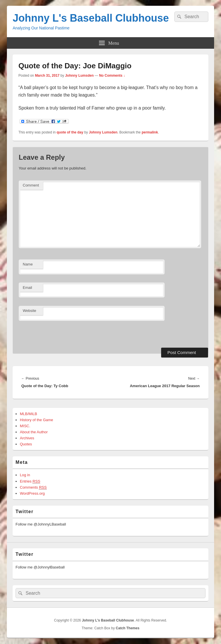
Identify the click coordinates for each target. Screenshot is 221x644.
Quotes (26, 444)
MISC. (25, 426)
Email (27, 288)
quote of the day (70, 132)
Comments (33, 487)
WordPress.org (32, 493)
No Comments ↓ (112, 76)
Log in (25, 475)
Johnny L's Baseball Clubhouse (91, 18)
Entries (30, 481)
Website (29, 311)
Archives (27, 438)
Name (28, 264)
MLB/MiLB (28, 414)
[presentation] (58, 334)
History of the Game (37, 420)
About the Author (34, 432)
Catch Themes (127, 628)
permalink (150, 132)
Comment (31, 185)
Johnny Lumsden (79, 76)
